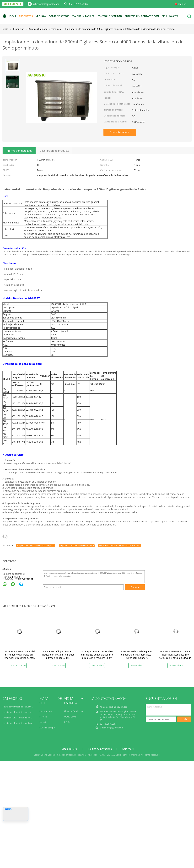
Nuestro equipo (47, 728)
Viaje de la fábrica (83, 16)
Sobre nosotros (59, 16)
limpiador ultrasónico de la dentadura (77, 546)
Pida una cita (170, 16)
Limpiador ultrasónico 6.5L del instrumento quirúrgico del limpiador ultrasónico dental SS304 (19, 656)
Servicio (43, 722)
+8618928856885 (11, 577)
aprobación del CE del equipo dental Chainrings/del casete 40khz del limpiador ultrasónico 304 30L (136, 656)
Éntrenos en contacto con (142, 16)
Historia (43, 717)
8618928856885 (25, 579)
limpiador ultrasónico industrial (18, 707)
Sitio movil (128, 749)
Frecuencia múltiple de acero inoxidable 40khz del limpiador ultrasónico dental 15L (58, 655)
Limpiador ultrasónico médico (17, 723)
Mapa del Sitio (70, 749)
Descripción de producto (54, 151)
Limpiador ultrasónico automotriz (19, 712)
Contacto (135, 587)
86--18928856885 (79, 4)
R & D (67, 722)
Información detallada (19, 151)
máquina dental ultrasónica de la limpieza (35, 546)
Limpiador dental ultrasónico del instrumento (120, 546)
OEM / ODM (70, 717)
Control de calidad (110, 16)
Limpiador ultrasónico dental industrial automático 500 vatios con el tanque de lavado (175, 655)
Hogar (9, 16)
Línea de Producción (74, 711)
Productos (26, 16)
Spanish (182, 4)
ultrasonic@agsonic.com (46, 4)
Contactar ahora (120, 132)
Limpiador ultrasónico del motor (18, 718)
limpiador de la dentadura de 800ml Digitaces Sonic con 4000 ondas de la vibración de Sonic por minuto (120, 29)
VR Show (41, 16)
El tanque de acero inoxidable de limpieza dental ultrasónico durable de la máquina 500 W (97, 655)
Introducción (46, 711)
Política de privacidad (100, 749)
